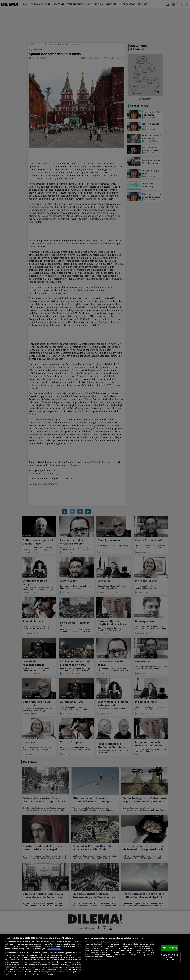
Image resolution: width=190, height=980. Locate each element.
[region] (95, 957)
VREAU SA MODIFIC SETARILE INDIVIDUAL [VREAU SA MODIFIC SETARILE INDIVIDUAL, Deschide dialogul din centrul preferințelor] (170, 957)
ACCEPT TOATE (170, 948)
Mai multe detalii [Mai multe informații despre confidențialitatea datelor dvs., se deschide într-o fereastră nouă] (54, 949)
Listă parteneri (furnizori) (96, 959)
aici (69, 965)
